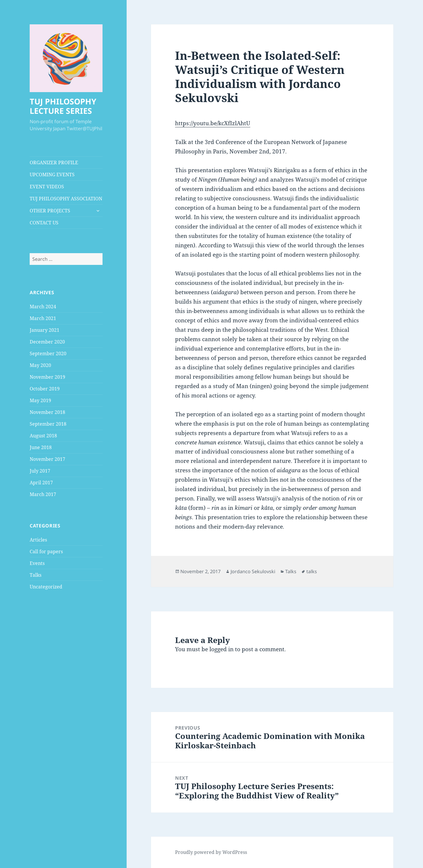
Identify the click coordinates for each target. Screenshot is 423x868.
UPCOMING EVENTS (52, 175)
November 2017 (47, 459)
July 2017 (40, 471)
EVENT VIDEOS (47, 187)
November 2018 (47, 412)
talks (312, 571)
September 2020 (48, 353)
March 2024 (43, 307)
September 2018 (48, 424)
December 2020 (47, 342)
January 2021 (45, 330)
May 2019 (40, 400)
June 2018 (41, 447)
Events (37, 563)
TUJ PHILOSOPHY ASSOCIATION (66, 199)
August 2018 (43, 436)
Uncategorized (46, 587)
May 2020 (40, 365)
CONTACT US (44, 223)
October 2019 (45, 389)
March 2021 (43, 318)
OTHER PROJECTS (50, 211)
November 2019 (47, 377)
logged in (221, 649)
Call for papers (46, 551)
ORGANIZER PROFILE (54, 163)
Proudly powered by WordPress (211, 852)
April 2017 (41, 483)
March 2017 (43, 494)
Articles (38, 540)
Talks (36, 575)
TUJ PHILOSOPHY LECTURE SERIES (63, 106)
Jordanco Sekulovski (253, 571)
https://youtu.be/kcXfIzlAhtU (213, 123)
